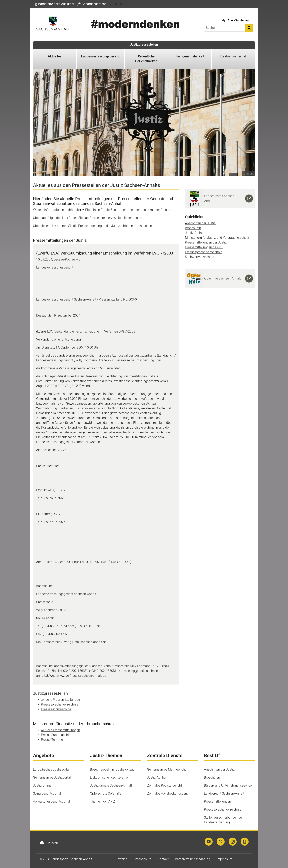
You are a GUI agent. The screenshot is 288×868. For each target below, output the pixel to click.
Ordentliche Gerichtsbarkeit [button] (146, 59)
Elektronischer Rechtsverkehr (110, 777)
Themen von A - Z (102, 801)
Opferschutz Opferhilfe (106, 793)
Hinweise (121, 859)
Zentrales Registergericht (164, 785)
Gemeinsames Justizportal (52, 777)
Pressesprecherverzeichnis (108, 218)
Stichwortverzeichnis (199, 257)
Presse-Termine (52, 740)
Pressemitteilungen (217, 801)
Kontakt (163, 859)
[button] (54, 4)
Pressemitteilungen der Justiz (206, 242)
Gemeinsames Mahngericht (166, 769)
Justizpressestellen (144, 45)
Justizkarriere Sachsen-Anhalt (111, 785)
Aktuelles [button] (55, 56)
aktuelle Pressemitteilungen (60, 700)
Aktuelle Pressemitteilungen (60, 730)
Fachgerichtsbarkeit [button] (190, 56)
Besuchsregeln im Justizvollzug (112, 769)
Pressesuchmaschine (56, 709)
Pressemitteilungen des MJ (204, 247)
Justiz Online (194, 233)
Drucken (49, 843)
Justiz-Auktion (157, 777)
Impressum (224, 859)
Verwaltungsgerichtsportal (51, 801)
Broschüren (193, 228)
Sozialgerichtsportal (47, 793)
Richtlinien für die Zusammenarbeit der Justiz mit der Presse (128, 210)
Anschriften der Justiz (200, 223)
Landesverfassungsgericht (100, 56)
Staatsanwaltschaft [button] (233, 56)
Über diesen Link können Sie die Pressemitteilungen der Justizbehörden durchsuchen (92, 226)
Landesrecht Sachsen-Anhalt (224, 793)
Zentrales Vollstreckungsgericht (169, 793)
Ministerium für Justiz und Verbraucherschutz (217, 238)
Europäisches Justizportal (51, 769)
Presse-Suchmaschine (57, 735)
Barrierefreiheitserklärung (193, 859)
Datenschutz (142, 859)
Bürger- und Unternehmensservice (228, 785)
